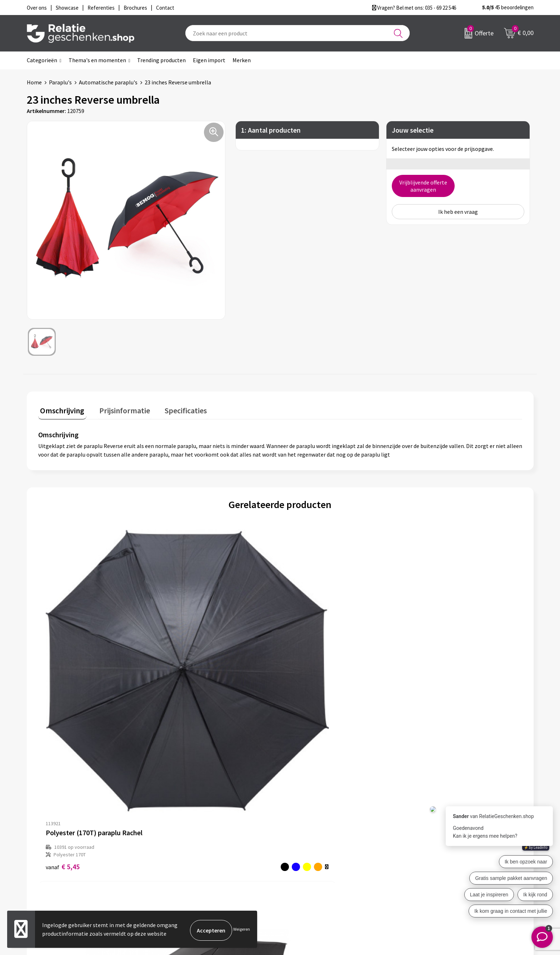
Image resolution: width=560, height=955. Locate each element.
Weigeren (242, 930)
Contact (299, 822)
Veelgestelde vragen (188, 845)
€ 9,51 (183, 687)
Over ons (174, 822)
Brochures (301, 845)
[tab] (60, 410)
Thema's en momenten (97, 60)
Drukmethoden (182, 857)
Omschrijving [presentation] (60, 408)
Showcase (301, 834)
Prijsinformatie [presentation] (119, 408)
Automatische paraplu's (108, 82)
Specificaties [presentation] (176, 408)
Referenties (303, 857)
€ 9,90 (304, 687)
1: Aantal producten (271, 130)
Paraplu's (60, 82)
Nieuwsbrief (178, 834)
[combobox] (297, 33)
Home (34, 82)
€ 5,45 (63, 687)
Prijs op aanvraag (435, 668)
